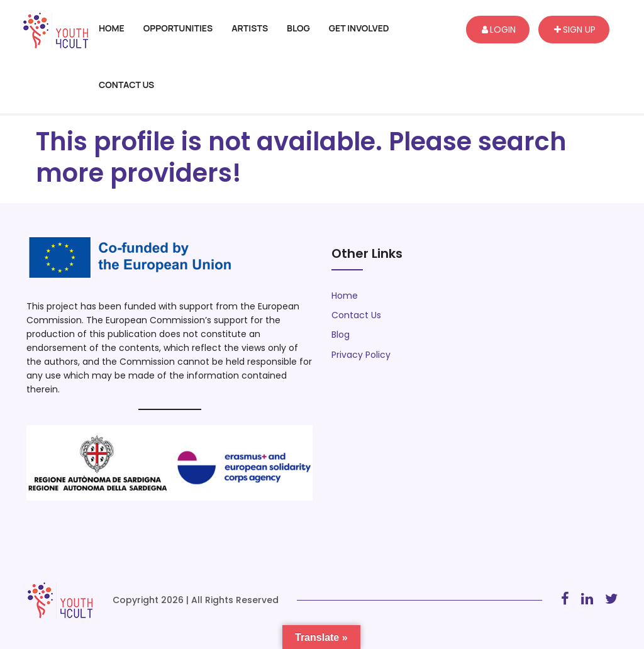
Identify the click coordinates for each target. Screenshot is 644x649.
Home (112, 28)
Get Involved (359, 28)
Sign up (575, 30)
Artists (250, 28)
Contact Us (126, 85)
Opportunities (178, 28)
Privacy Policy (361, 355)
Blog (298, 28)
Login (499, 30)
